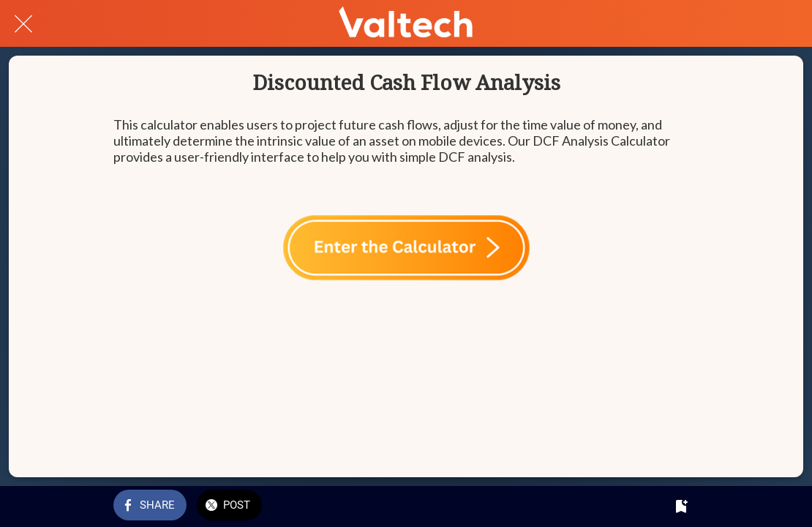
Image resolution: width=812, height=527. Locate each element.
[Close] (23, 23)
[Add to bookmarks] (681, 507)
